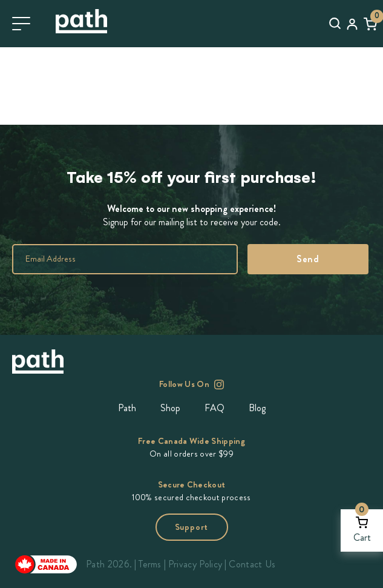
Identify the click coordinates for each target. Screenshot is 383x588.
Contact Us (252, 564)
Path (127, 408)
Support (192, 527)
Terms (150, 564)
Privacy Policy (195, 564)
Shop (170, 408)
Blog (257, 408)
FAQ (214, 408)
